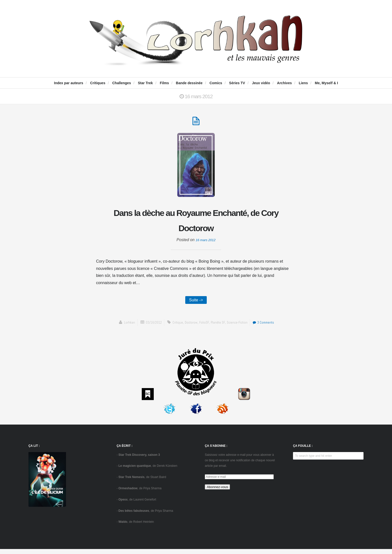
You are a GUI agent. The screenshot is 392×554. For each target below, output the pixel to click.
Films (164, 83)
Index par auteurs (69, 83)
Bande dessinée (189, 83)
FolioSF (204, 327)
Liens (303, 83)
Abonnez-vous (217, 492)
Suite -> (196, 304)
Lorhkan (123, 327)
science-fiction (239, 327)
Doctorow (190, 327)
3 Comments (268, 327)
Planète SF (219, 327)
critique (175, 327)
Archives (284, 83)
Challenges (122, 83)
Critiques (98, 83)
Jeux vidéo (261, 83)
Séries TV (237, 83)
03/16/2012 (149, 327)
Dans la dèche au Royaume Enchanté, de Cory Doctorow (196, 223)
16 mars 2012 (205, 244)
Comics (216, 83)
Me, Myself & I (326, 83)
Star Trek (145, 83)
